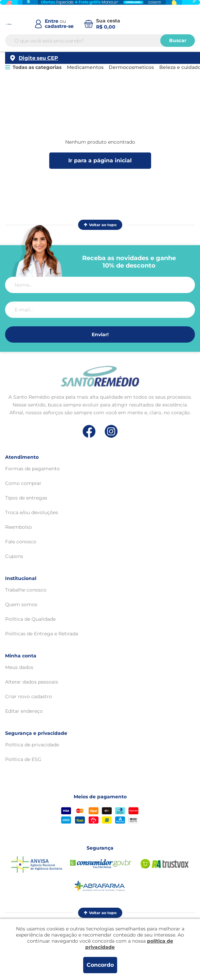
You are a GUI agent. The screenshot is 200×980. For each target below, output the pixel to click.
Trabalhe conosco (26, 590)
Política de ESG (23, 759)
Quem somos (21, 604)
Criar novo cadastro (29, 696)
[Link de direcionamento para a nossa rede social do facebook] (89, 431)
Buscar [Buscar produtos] (178, 48)
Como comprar (23, 483)
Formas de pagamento (32, 469)
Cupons (14, 556)
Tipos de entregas (26, 498)
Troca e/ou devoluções (32, 512)
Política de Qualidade (30, 619)
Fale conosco (21, 542)
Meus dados (19, 667)
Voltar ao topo (100, 225)
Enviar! (100, 334)
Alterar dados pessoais (32, 682)
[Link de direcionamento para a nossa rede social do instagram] (111, 431)
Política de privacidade (32, 745)
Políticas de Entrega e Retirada (42, 634)
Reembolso (19, 527)
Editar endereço (24, 711)
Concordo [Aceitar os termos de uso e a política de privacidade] (100, 965)
